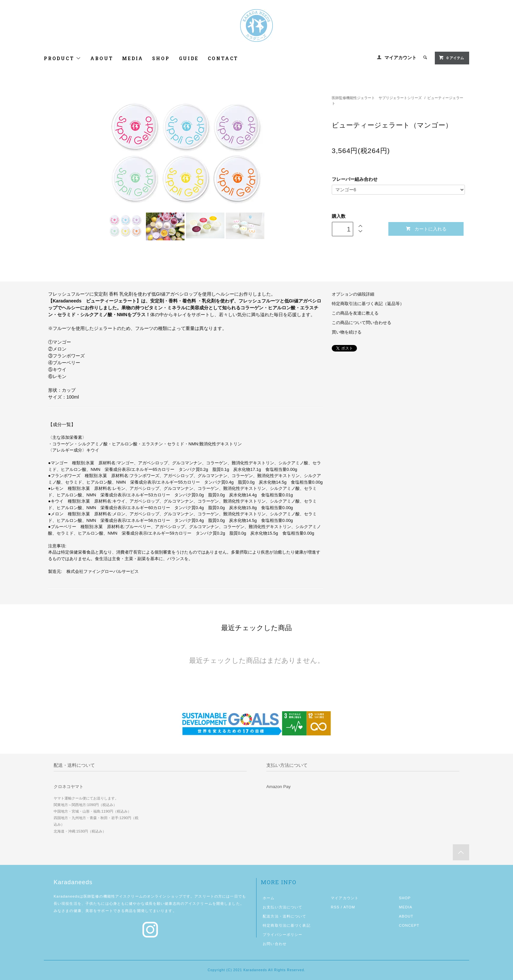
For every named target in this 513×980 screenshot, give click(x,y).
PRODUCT (62, 58)
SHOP (161, 58)
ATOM (349, 907)
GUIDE (189, 58)
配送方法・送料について (284, 916)
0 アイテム (451, 58)
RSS (335, 907)
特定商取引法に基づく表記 (286, 925)
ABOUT (102, 58)
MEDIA (133, 58)
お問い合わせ (275, 944)
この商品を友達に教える (355, 313)
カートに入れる (426, 229)
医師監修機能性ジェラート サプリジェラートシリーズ (377, 98)
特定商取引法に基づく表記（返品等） (368, 304)
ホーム (269, 898)
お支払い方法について (283, 907)
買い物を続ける (347, 332)
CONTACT (223, 58)
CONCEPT (409, 925)
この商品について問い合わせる (362, 323)
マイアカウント (400, 58)
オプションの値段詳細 (353, 294)
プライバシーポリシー (283, 935)
